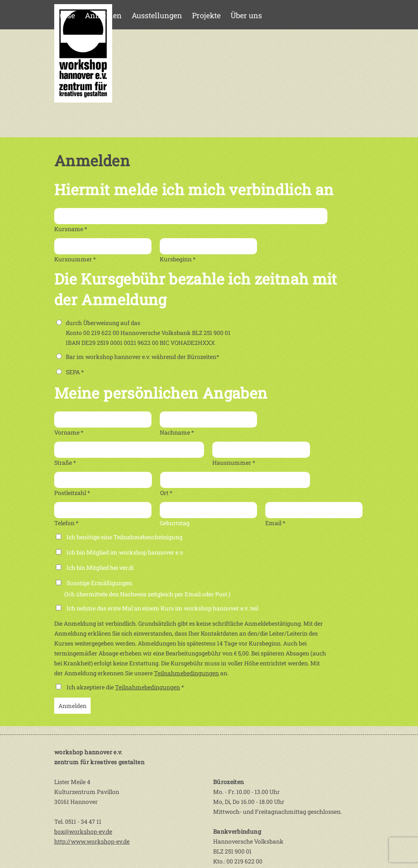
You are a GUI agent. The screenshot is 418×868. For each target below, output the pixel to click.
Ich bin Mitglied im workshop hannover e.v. (125, 552)
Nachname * (177, 432)
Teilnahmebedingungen (186, 673)
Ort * (166, 493)
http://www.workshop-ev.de (92, 841)
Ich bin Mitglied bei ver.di (100, 568)
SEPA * (70, 372)
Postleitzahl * (72, 493)
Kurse (65, 15)
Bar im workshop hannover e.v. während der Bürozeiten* (138, 357)
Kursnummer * (75, 259)
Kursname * (71, 229)
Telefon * (66, 523)
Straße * (65, 463)
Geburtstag (175, 523)
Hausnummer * (234, 463)
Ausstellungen (157, 15)
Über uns (246, 15)
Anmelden (103, 15)
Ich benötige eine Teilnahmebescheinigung (125, 537)
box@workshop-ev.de (83, 831)
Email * (275, 523)
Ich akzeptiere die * (125, 687)
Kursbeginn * (178, 259)
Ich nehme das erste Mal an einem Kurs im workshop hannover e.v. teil (162, 608)
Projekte (206, 15)
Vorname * (69, 432)
